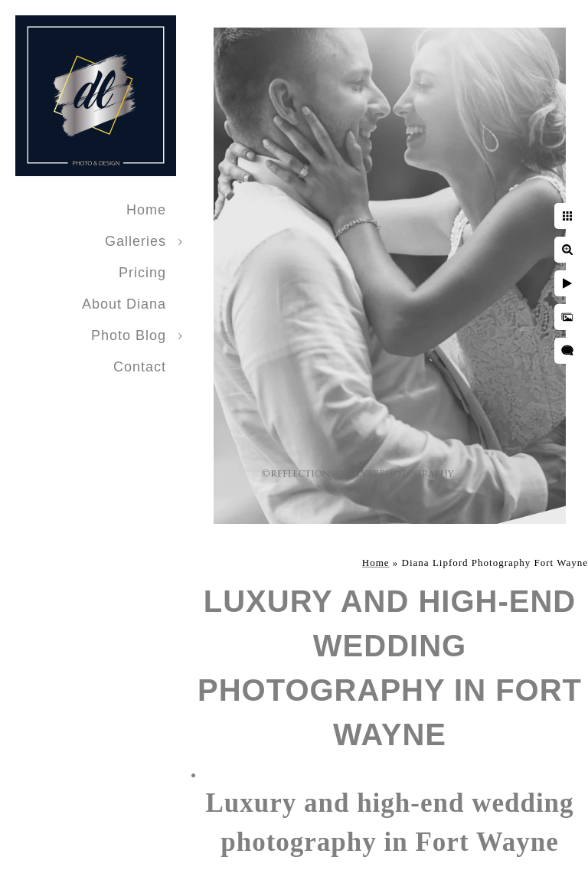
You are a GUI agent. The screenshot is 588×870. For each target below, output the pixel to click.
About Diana (124, 304)
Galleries (136, 241)
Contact (140, 367)
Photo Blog (129, 335)
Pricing (142, 273)
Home (146, 210)
